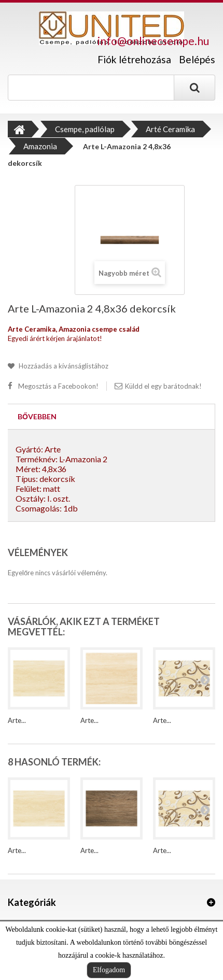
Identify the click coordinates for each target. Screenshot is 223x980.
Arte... (17, 720)
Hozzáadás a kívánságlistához (63, 366)
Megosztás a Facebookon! (58, 386)
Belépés (197, 59)
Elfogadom (109, 970)
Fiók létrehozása (134, 60)
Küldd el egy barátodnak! (163, 386)
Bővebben (37, 416)
